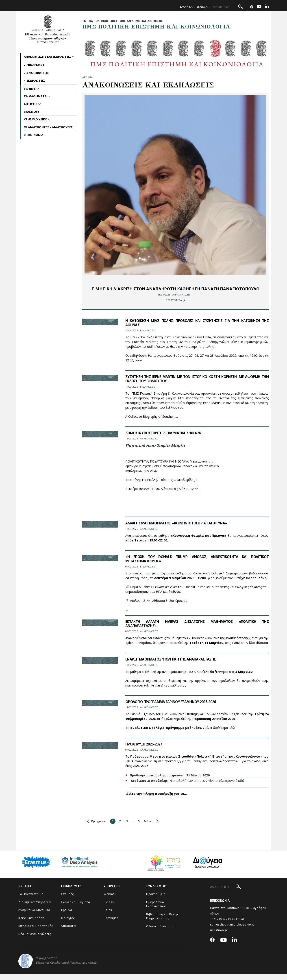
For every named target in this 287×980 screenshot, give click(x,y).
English (202, 7)
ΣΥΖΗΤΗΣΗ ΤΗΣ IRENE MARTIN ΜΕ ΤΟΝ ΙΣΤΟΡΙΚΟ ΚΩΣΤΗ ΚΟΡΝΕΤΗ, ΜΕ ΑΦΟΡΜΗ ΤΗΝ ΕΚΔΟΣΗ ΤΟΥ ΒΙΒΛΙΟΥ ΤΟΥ (197, 385)
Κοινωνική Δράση (31, 924)
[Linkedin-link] (267, 7)
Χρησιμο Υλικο (36, 119)
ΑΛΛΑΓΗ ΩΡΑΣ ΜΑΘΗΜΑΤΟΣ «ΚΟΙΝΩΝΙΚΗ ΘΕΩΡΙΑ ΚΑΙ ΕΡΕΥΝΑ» (178, 529)
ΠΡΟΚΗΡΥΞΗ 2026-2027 (144, 750)
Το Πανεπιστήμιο (31, 900)
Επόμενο (155, 827)
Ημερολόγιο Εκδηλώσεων (156, 910)
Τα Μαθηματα (36, 96)
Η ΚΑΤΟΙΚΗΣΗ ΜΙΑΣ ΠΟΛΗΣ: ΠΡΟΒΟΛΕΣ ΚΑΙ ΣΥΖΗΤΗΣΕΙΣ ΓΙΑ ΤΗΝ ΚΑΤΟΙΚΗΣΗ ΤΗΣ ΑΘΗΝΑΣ (197, 329)
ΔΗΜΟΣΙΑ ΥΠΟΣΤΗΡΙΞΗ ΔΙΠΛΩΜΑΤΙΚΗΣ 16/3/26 (165, 439)
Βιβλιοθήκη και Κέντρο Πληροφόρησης (163, 922)
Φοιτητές (68, 924)
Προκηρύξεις (156, 900)
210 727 (222, 925)
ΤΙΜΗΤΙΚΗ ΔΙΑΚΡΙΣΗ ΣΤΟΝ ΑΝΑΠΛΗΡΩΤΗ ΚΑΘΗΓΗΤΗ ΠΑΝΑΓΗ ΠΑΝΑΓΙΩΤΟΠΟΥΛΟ (176, 292)
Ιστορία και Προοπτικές (36, 932)
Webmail (110, 900)
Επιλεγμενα (36, 65)
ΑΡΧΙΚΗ (86, 77)
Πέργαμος (111, 924)
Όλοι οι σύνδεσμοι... (161, 932)
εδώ (232, 733)
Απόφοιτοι (69, 932)
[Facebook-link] (252, 7)
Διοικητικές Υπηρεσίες (35, 908)
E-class (109, 908)
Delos (108, 916)
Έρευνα (66, 916)
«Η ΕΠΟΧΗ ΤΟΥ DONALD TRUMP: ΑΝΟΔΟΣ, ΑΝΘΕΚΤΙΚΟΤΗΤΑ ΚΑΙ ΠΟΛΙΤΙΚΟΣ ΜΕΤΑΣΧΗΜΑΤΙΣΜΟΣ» (197, 565)
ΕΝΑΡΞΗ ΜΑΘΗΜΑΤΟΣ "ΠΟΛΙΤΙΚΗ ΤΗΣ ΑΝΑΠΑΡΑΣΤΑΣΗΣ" (173, 665)
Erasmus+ (32, 112)
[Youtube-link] (259, 7)
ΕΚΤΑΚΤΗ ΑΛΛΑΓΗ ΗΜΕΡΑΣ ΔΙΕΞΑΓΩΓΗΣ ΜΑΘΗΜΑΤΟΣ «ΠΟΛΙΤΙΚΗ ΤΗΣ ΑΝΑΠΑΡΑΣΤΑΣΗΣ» (197, 630)
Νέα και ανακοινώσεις (35, 940)
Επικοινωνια (34, 135)
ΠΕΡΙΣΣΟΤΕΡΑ (175, 306)
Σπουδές (67, 900)
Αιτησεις (31, 104)
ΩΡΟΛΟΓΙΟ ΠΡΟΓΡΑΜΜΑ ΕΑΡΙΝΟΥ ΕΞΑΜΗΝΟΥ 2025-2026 (172, 708)
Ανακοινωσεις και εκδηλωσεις (48, 56)
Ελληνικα (186, 7)
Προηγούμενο (99, 827)
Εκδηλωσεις (36, 80)
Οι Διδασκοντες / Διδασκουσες (48, 127)
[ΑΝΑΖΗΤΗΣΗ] (229, 7)
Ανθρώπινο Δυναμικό (34, 916)
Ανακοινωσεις (38, 73)
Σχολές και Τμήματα (75, 908)
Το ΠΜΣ (30, 89)
